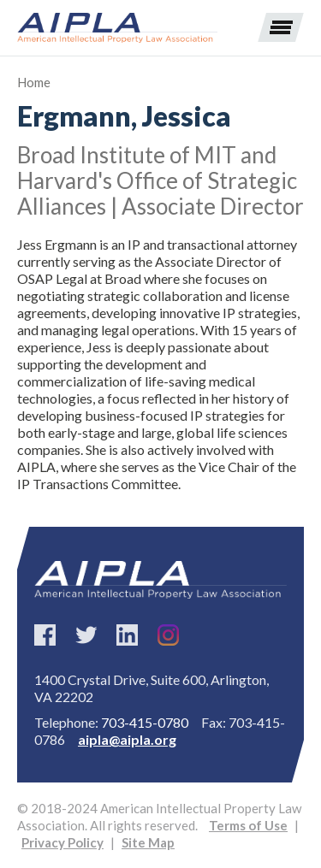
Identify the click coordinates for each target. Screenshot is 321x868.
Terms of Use (248, 825)
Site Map (148, 842)
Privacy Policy (62, 842)
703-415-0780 (145, 722)
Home (34, 82)
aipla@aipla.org (127, 739)
